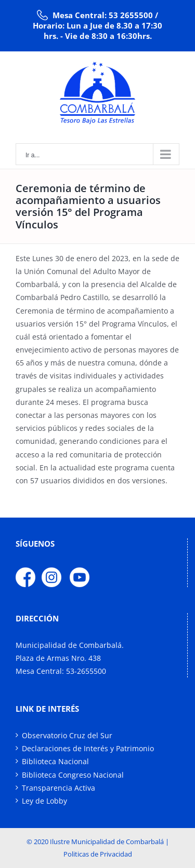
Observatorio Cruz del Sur (67, 735)
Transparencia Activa (58, 788)
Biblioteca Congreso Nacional (73, 775)
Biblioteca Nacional (55, 761)
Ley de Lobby (44, 801)
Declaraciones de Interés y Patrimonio (88, 748)
